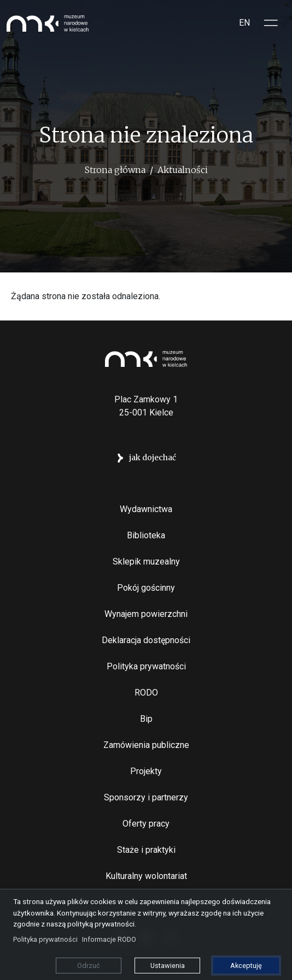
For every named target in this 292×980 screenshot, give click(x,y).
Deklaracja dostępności (146, 640)
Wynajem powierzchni (146, 614)
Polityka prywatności (146, 666)
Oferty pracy (146, 824)
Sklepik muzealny (146, 562)
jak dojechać (153, 458)
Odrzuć (89, 966)
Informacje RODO (109, 939)
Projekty (146, 771)
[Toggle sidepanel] (271, 23)
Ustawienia (168, 966)
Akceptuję (246, 966)
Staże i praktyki (146, 850)
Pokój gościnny (146, 588)
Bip (146, 719)
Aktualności (183, 170)
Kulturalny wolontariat (146, 876)
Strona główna (115, 170)
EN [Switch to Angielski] (244, 23)
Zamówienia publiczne (146, 745)
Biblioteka (146, 535)
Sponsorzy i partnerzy (146, 797)
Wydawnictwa (146, 509)
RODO (146, 693)
